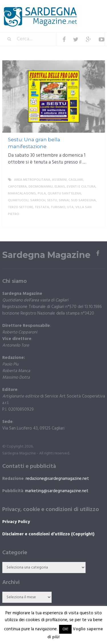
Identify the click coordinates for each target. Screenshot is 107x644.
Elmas (60, 187)
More (96, 221)
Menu (88, 8)
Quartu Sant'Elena (64, 194)
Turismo (58, 207)
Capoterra (17, 187)
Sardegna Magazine (46, 255)
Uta (70, 207)
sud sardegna (83, 200)
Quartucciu (18, 200)
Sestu (52, 200)
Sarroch (38, 200)
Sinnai (64, 200)
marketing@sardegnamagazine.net (57, 491)
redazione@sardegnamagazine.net (57, 479)
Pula (42, 194)
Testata (42, 207)
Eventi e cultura (81, 187)
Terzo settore (21, 207)
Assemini (59, 180)
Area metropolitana (32, 180)
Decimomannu (41, 187)
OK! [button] (65, 629)
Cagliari (76, 180)
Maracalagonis (22, 194)
